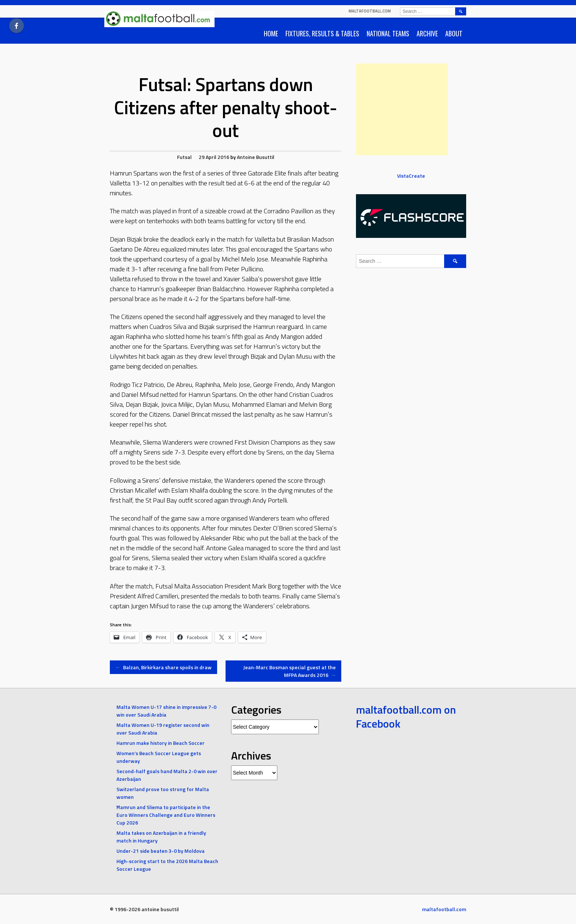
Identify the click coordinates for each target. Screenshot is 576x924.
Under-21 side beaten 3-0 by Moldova (161, 851)
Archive (427, 33)
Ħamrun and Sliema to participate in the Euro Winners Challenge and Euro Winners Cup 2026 (166, 815)
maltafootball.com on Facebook (406, 717)
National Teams (388, 33)
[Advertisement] (402, 109)
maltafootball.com (370, 11)
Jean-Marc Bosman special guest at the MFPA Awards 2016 (289, 671)
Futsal (184, 157)
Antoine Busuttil (256, 157)
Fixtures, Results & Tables (322, 33)
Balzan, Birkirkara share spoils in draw (163, 667)
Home (271, 33)
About (454, 33)
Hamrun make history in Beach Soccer (161, 743)
